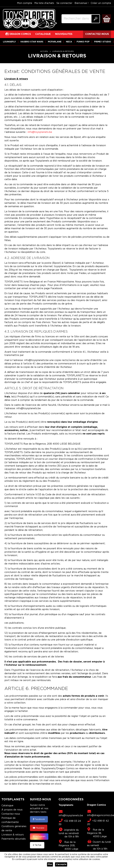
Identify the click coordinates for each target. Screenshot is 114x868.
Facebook (39, 819)
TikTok (37, 845)
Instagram (39, 836)
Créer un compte (101, 3)
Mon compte (25, 3)
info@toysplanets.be (40, 132)
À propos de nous (12, 810)
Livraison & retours (13, 835)
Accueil (44, 51)
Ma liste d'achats (44, 3)
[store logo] (30, 19)
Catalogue (7, 806)
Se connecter (64, 3)
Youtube (39, 828)
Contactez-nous (11, 814)
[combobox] (81, 19)
